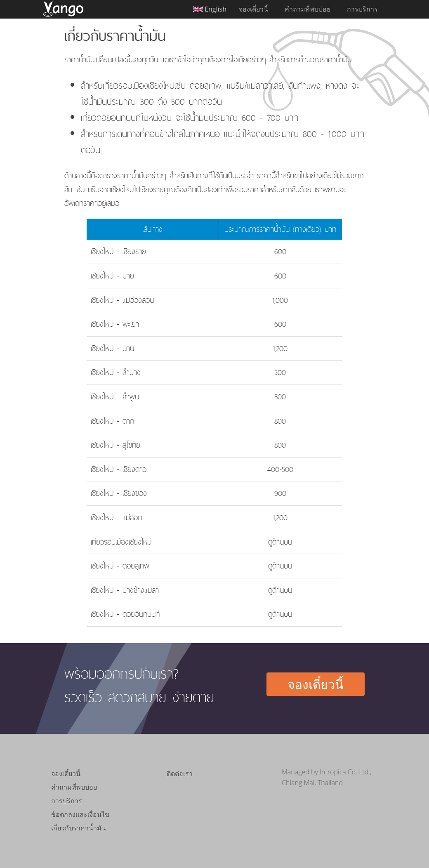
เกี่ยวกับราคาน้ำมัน (79, 828)
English (216, 9)
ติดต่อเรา (180, 774)
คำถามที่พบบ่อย (308, 9)
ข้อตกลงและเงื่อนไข (80, 814)
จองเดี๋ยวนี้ (253, 9)
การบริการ (362, 9)
